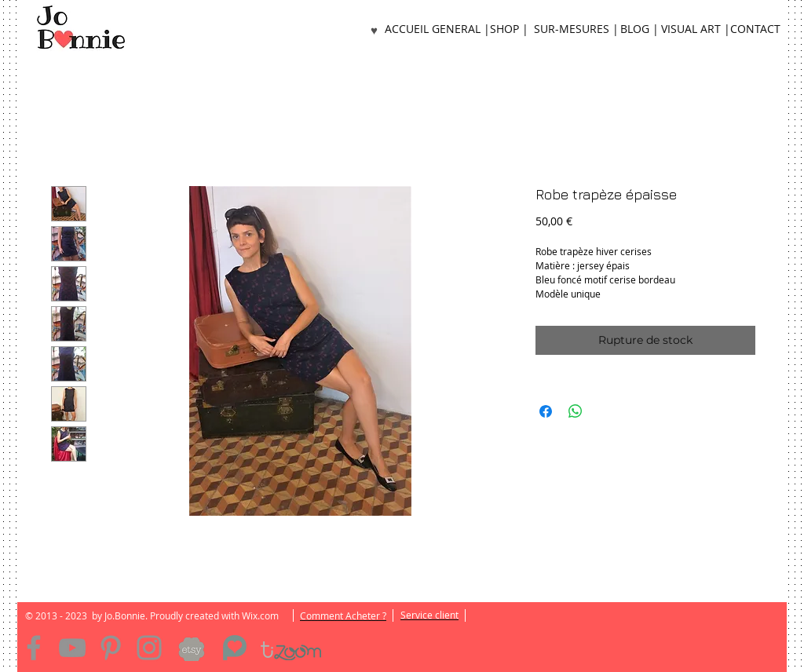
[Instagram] (149, 648)
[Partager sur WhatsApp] (576, 411)
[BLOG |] (639, 29)
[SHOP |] (509, 29)
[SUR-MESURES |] (576, 29)
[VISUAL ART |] (696, 29)
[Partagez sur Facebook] (546, 411)
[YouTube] (72, 648)
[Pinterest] (111, 648)
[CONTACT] (755, 29)
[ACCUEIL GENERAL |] (437, 29)
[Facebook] (34, 648)
